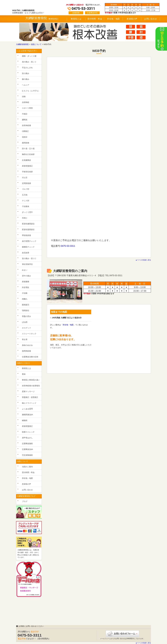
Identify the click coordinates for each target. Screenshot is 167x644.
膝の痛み (26, 79)
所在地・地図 (113, 19)
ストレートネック (29, 334)
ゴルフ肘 (26, 189)
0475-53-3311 (68, 246)
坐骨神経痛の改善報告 (31, 386)
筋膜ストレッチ (28, 432)
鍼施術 (25, 420)
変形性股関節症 (28, 230)
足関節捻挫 (26, 183)
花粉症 (25, 137)
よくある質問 (27, 409)
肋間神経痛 (26, 351)
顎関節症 (26, 310)
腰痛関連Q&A (27, 415)
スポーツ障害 (27, 108)
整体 (24, 374)
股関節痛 (26, 143)
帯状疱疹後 (26, 235)
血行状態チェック (29, 241)
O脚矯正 (25, 131)
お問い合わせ (151, 19)
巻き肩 (25, 339)
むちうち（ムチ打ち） (31, 91)
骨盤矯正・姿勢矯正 (30, 397)
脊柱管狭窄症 (27, 264)
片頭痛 (25, 293)
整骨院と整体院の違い (31, 380)
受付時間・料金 (95, 19)
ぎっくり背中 (27, 212)
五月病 (25, 195)
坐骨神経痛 (26, 125)
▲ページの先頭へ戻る (143, 260)
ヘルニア (26, 85)
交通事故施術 (27, 444)
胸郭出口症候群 (28, 154)
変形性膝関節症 (28, 224)
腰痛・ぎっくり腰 (29, 56)
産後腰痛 (26, 282)
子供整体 (26, 206)
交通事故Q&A (27, 449)
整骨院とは (76, 19)
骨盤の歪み (26, 316)
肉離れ (25, 299)
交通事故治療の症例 (30, 357)
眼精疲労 (26, 305)
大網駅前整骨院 (36, 18)
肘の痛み (26, 73)
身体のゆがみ (27, 345)
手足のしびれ (27, 68)
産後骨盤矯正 (27, 166)
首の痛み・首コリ (29, 258)
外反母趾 (26, 287)
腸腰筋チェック (28, 247)
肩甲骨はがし (27, 438)
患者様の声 (132, 19)
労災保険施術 (27, 455)
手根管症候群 (27, 172)
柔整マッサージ (28, 391)
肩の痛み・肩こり (29, 62)
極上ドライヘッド (29, 403)
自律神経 (26, 102)
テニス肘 (26, 201)
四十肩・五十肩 (28, 149)
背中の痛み (26, 276)
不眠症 (25, 114)
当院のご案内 (27, 467)
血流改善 (26, 253)
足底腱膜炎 (26, 160)
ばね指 (25, 322)
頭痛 (24, 97)
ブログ (25, 501)
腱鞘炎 (25, 120)
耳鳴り (25, 218)
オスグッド (26, 328)
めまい (25, 270)
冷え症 (25, 177)
